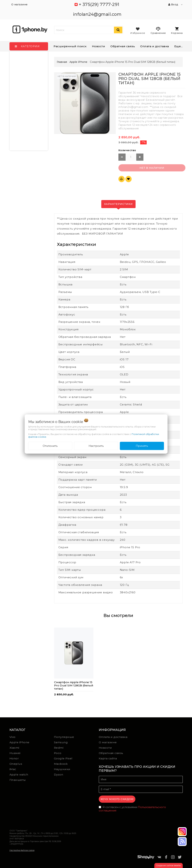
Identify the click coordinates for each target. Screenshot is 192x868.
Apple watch (19, 775)
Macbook (61, 764)
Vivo (13, 737)
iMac (13, 769)
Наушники (62, 769)
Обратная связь (123, 46)
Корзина (177, 31)
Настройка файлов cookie (22, 850)
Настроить (96, 446)
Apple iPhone (19, 742)
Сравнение (158, 30)
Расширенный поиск (70, 46)
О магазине (108, 742)
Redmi (59, 748)
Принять (142, 446)
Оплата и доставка (155, 46)
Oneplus (16, 764)
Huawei (15, 753)
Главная (62, 62)
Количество (127, 150)
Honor (14, 758)
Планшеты (18, 780)
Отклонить (50, 446)
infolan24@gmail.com (97, 14)
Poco (58, 753)
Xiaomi (14, 748)
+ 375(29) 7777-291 (99, 4)
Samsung (61, 742)
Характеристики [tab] (118, 204)
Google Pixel (63, 758)
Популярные (64, 737)
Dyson (59, 775)
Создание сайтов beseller (169, 865)
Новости (99, 46)
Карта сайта (108, 758)
